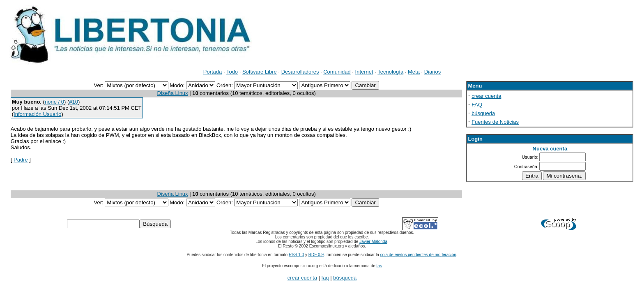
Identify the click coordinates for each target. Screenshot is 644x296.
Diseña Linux (172, 93)
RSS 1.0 (296, 255)
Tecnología (390, 72)
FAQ (477, 105)
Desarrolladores (300, 72)
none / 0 (54, 102)
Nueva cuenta (550, 149)
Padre (21, 160)
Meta (414, 72)
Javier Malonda (373, 242)
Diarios (432, 72)
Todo (232, 72)
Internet (364, 72)
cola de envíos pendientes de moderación (418, 255)
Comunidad (337, 72)
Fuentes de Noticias (495, 122)
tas (379, 266)
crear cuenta (486, 96)
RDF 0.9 (316, 255)
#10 (74, 102)
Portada (213, 72)
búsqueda (483, 113)
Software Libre (260, 72)
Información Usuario (37, 114)
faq (325, 278)
